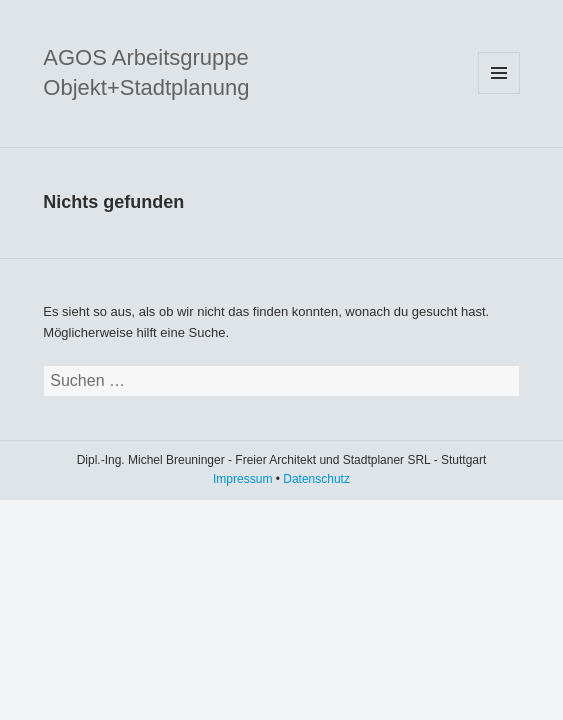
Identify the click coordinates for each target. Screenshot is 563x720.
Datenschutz (316, 479)
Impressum (242, 479)
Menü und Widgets (499, 73)
